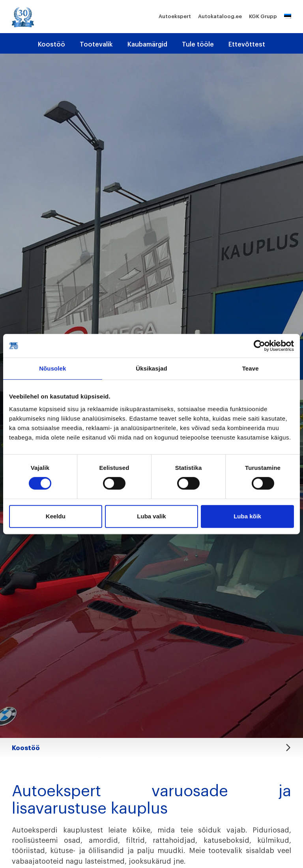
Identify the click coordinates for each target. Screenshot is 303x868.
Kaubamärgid (147, 45)
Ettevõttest (247, 45)
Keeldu (56, 516)
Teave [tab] (251, 368)
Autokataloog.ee (220, 16)
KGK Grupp (263, 16)
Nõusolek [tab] (52, 368)
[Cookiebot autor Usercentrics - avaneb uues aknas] (259, 346)
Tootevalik (96, 45)
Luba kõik (247, 516)
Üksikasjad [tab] (151, 368)
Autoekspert (175, 16)
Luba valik (151, 516)
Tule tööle (198, 45)
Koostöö (51, 45)
